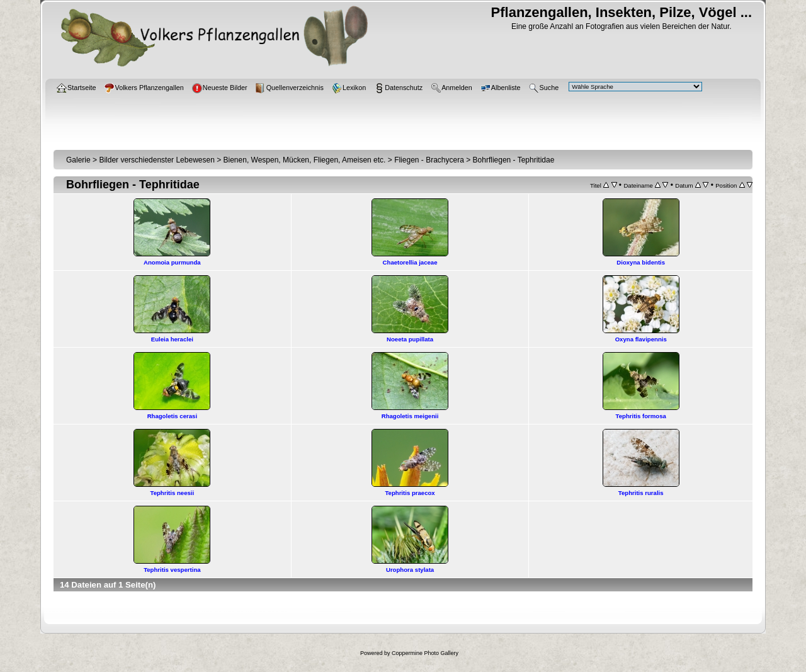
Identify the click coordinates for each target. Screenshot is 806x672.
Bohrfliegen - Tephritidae (514, 160)
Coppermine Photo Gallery (425, 653)
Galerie (78, 160)
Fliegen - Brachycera (429, 160)
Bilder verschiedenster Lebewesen (156, 160)
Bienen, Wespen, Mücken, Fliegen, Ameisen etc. (305, 160)
